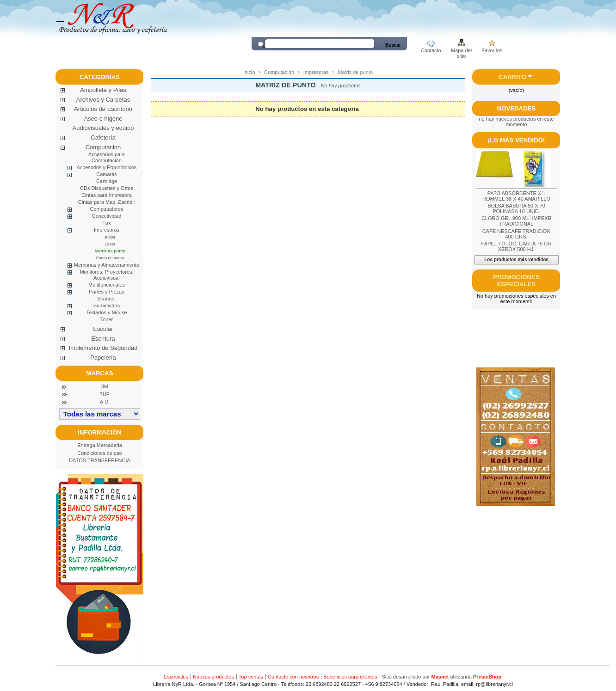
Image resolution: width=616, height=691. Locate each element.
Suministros (107, 306)
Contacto (431, 50)
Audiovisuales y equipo (103, 128)
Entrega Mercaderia (100, 445)
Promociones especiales (516, 281)
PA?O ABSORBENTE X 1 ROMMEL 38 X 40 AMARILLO (516, 196)
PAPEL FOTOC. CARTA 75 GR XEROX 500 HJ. (516, 246)
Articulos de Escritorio (103, 109)
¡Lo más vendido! (517, 140)
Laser (110, 244)
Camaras (107, 174)
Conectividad (107, 216)
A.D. (105, 402)
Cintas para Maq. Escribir (107, 202)
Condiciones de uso (100, 453)
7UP (105, 394)
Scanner (107, 299)
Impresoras (107, 230)
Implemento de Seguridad (103, 348)
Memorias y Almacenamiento (107, 265)
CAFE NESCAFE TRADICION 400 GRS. (517, 234)
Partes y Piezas (106, 292)
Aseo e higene (103, 119)
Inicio (249, 72)
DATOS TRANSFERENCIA (100, 460)
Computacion (103, 147)
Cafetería (103, 138)
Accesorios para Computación (107, 157)
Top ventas (251, 677)
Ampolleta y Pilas (103, 90)
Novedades (517, 108)
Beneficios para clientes (350, 677)
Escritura (103, 339)
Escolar (103, 329)
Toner (107, 319)
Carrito (512, 77)
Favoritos (492, 50)
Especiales (176, 677)
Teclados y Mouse (106, 312)
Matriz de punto (110, 251)
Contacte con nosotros (293, 677)
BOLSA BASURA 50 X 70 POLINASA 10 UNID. (516, 208)
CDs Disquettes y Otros (107, 188)
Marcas (100, 373)
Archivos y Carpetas (103, 100)
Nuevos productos (213, 677)
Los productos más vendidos (516, 260)
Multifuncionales (107, 285)
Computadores (106, 209)
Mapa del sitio (461, 51)
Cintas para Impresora (107, 195)
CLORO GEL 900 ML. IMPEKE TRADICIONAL (516, 221)
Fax (106, 223)
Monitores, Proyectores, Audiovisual (106, 275)
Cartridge (107, 181)
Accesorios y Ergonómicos (107, 167)
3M (105, 386)
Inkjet (110, 237)
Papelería (103, 358)
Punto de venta (110, 258)
